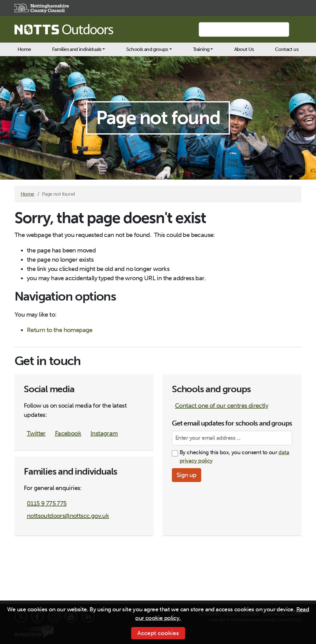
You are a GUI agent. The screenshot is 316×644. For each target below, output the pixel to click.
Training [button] (201, 49)
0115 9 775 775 (47, 503)
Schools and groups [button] (147, 49)
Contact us (287, 49)
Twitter (36, 433)
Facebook (68, 433)
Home (24, 49)
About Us (244, 49)
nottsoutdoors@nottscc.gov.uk (68, 516)
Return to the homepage (60, 330)
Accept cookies (158, 633)
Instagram (104, 433)
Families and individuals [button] (77, 49)
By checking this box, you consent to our (234, 457)
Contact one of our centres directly (222, 405)
